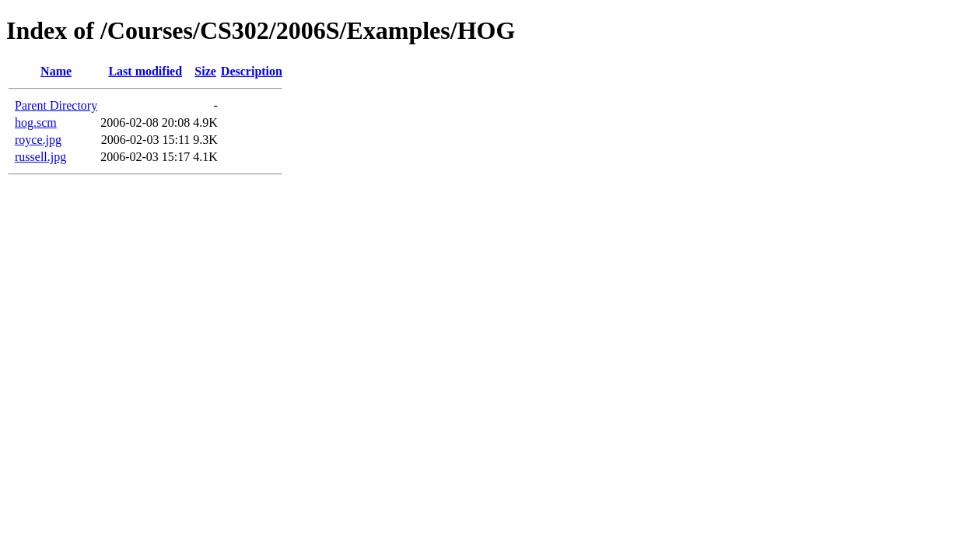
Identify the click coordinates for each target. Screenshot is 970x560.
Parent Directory (56, 105)
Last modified (145, 71)
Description (252, 71)
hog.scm (36, 122)
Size (205, 71)
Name (56, 71)
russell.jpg (40, 157)
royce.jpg (38, 140)
